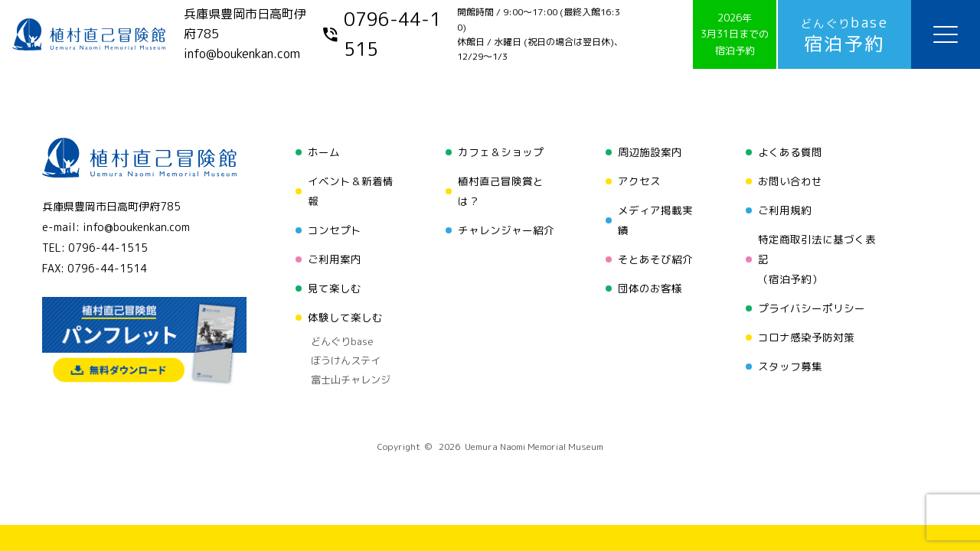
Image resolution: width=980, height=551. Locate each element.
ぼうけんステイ (346, 360)
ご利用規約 (785, 210)
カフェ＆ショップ (501, 152)
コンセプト (335, 230)
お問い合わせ (790, 181)
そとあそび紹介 (655, 259)
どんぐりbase (342, 341)
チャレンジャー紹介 (506, 230)
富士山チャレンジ (351, 380)
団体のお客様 (650, 288)
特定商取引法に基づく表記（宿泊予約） (817, 259)
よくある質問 (790, 152)
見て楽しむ (335, 288)
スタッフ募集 (790, 366)
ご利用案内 (335, 259)
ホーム (324, 152)
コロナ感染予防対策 (806, 337)
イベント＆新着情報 (351, 191)
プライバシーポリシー (812, 308)
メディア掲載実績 (655, 220)
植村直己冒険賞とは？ (501, 191)
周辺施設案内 (650, 152)
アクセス (639, 181)
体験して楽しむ (345, 317)
